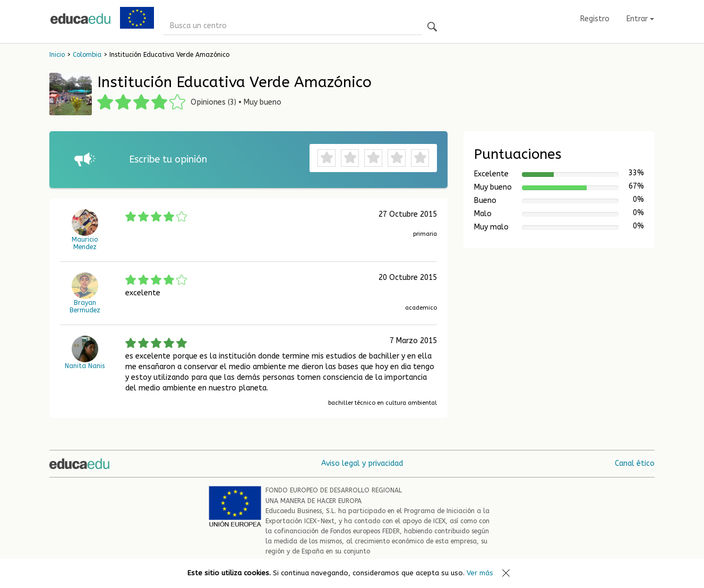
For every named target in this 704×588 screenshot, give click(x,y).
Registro (595, 19)
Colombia (87, 55)
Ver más (480, 573)
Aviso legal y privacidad (362, 463)
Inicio (57, 55)
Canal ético (635, 463)
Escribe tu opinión (168, 159)
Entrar (640, 19)
